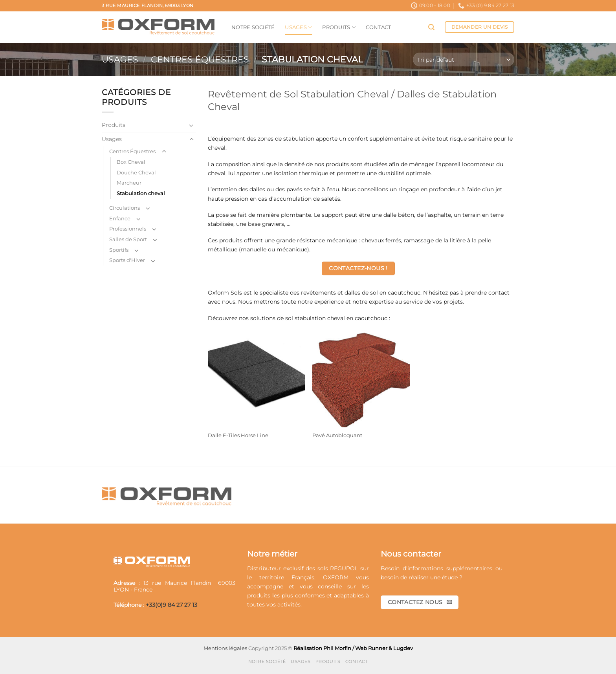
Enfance (120, 218)
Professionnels (128, 229)
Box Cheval (131, 162)
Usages (298, 27)
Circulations (125, 208)
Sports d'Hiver (127, 260)
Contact (379, 27)
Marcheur (129, 183)
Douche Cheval (136, 172)
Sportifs (119, 250)
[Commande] (464, 60)
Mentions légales (225, 648)
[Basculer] (191, 125)
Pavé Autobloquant (337, 435)
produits (259, 595)
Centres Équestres (200, 59)
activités (289, 604)
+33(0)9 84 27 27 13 (171, 605)
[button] (431, 27)
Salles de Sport (128, 239)
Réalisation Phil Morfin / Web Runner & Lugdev (353, 648)
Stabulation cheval (141, 193)
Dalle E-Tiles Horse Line (238, 435)
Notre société (253, 27)
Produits (339, 27)
